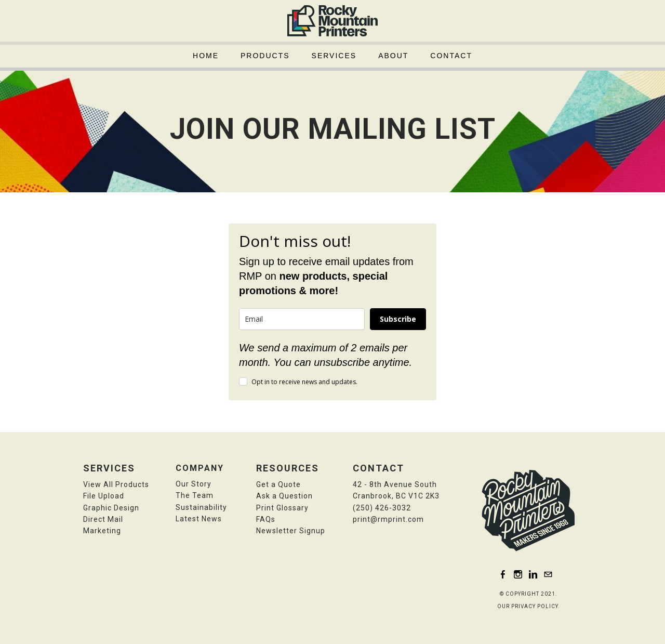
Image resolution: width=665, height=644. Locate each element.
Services (334, 56)
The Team (195, 495)
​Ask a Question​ (284, 496)
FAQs (266, 519)
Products (265, 56)
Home (206, 56)
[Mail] (548, 574)
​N (291, 531)
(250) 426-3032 (382, 508)
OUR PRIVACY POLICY (528, 606)
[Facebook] (503, 574)
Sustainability (201, 507)
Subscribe (398, 319)
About (393, 56)
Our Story (194, 484)
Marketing (102, 531)
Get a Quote (278, 484)
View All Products (116, 484)
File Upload (104, 496)
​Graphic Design (111, 508)
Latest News (199, 519)
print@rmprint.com (388, 519)
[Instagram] (518, 574)
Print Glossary (282, 508)
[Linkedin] (533, 574)
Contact (451, 56)
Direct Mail (103, 519)
